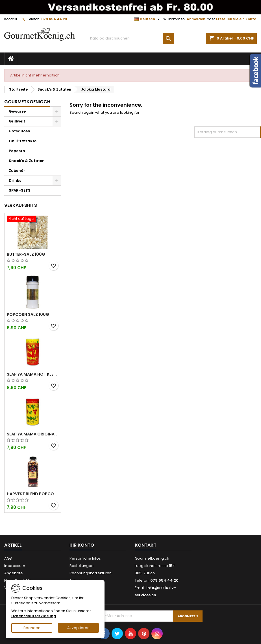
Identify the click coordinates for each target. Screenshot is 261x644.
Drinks (15, 180)
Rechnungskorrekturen (91, 573)
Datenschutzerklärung (34, 616)
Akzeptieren (78, 628)
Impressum (15, 566)
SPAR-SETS (20, 190)
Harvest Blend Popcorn (33, 494)
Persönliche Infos (85, 558)
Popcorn (17, 151)
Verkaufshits (21, 205)
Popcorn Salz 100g (28, 314)
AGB (8, 558)
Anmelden (196, 19)
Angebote (14, 573)
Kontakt (11, 19)
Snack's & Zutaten (27, 161)
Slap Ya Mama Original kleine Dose (33, 434)
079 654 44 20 (54, 19)
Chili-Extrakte (23, 141)
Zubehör (17, 171)
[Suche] (130, 38)
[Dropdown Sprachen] (148, 19)
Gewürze (17, 111)
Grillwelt (17, 121)
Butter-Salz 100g (26, 254)
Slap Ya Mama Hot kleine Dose (33, 374)
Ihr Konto (82, 545)
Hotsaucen (19, 131)
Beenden (32, 628)
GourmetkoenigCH (27, 102)
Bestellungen (81, 566)
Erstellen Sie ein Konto (236, 19)
